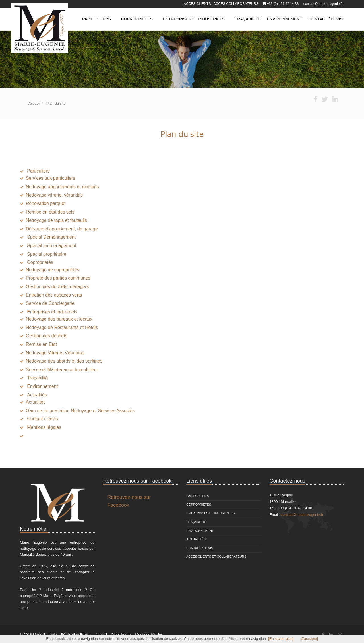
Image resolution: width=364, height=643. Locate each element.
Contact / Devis (200, 548)
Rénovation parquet (46, 203)
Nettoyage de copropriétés (53, 270)
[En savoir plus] (281, 639)
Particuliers (97, 19)
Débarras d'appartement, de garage (62, 229)
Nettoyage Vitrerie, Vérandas (55, 353)
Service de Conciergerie (50, 303)
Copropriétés (137, 19)
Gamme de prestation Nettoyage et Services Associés (80, 411)
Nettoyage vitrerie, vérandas (54, 195)
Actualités (36, 402)
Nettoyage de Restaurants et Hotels (62, 327)
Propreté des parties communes (58, 278)
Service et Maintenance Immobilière (62, 370)
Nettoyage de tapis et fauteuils (56, 220)
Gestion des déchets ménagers (57, 287)
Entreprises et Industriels (194, 19)
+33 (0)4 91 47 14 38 (283, 4)
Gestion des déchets (47, 336)
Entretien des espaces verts (54, 295)
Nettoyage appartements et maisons (62, 187)
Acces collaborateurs (236, 4)
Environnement (200, 531)
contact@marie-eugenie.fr (323, 4)
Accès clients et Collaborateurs (216, 557)
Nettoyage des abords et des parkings (64, 361)
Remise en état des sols (50, 212)
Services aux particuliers (50, 178)
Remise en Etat (41, 344)
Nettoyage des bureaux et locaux (59, 319)
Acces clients (197, 4)
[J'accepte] (309, 639)
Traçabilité (196, 522)
